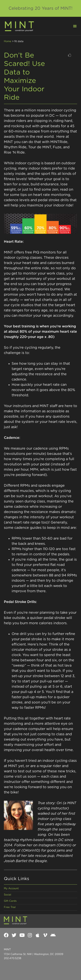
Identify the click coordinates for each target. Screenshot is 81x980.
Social (7, 895)
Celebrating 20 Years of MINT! (40, 8)
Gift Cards (10, 901)
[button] (72, 26)
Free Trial (10, 907)
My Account (11, 889)
